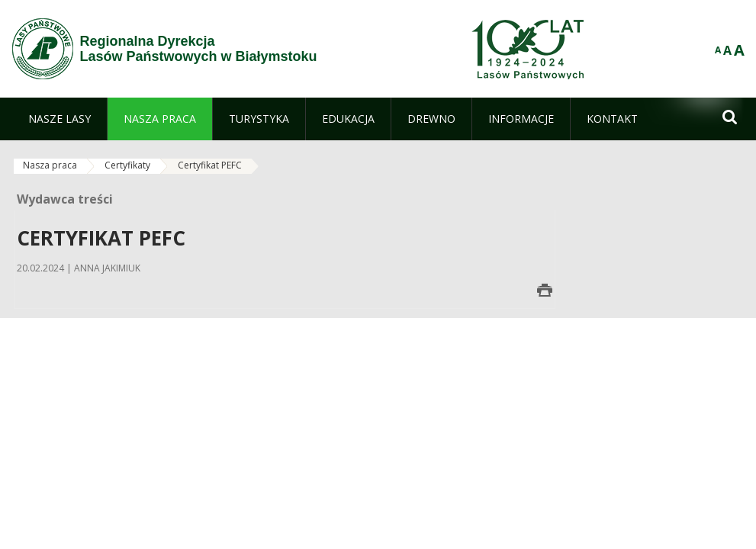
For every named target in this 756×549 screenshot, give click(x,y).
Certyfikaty (127, 165)
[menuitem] (60, 119)
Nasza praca (50, 165)
